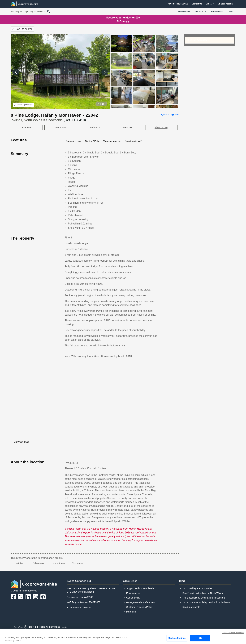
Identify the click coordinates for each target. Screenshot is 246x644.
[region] (123, 636)
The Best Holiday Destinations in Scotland (204, 598)
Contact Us (197, 4)
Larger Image (23, 105)
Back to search (24, 29)
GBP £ (210, 4)
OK (200, 638)
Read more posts (191, 607)
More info (131, 612)
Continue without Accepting (233, 633)
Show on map (161, 127)
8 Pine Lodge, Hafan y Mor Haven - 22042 (54, 115)
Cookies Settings (177, 638)
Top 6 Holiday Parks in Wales (197, 588)
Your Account (226, 4)
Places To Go (201, 12)
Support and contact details (140, 588)
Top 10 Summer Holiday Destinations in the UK (207, 602)
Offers (230, 12)
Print (177, 115)
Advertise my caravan (178, 4)
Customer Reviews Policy (139, 607)
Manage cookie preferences (141, 602)
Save (167, 115)
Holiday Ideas (217, 12)
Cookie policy (133, 598)
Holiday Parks (184, 12)
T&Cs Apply (123, 21)
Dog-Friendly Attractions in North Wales (203, 593)
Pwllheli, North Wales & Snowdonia (48, 120)
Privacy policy (133, 593)
